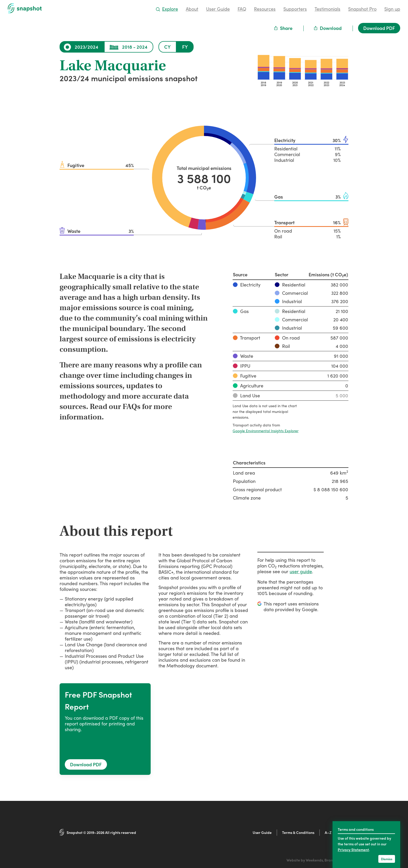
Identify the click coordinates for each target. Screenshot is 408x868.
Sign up (392, 9)
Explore (167, 9)
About (192, 9)
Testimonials (327, 9)
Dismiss (387, 859)
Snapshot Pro (362, 9)
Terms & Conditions (298, 832)
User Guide (218, 9)
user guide (301, 571)
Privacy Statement (353, 850)
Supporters (295, 9)
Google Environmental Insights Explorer (266, 431)
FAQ (242, 9)
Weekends (314, 860)
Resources (265, 9)
